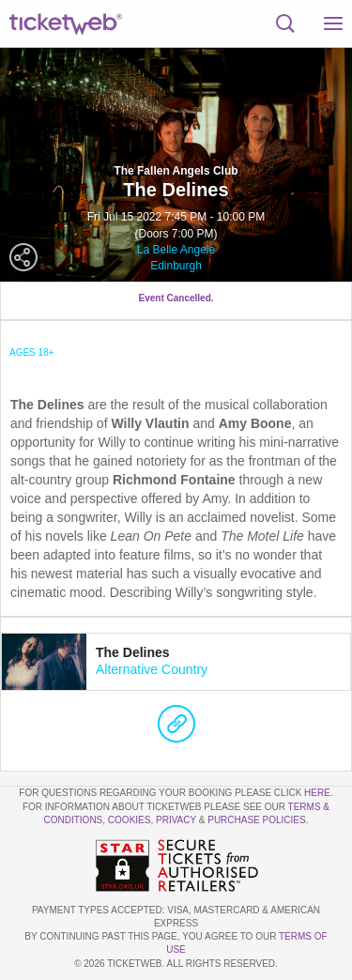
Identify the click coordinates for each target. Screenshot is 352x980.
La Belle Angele (176, 250)
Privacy (176, 820)
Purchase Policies (256, 820)
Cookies (130, 820)
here (317, 793)
